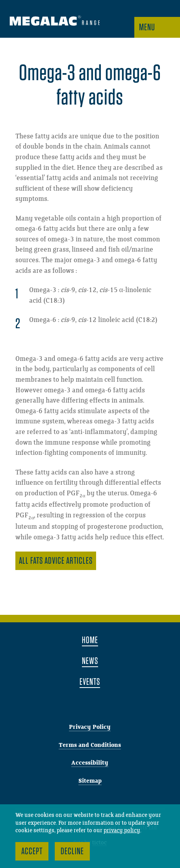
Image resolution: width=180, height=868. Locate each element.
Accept (32, 851)
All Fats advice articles (56, 560)
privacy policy (122, 831)
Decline (72, 851)
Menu (147, 27)
